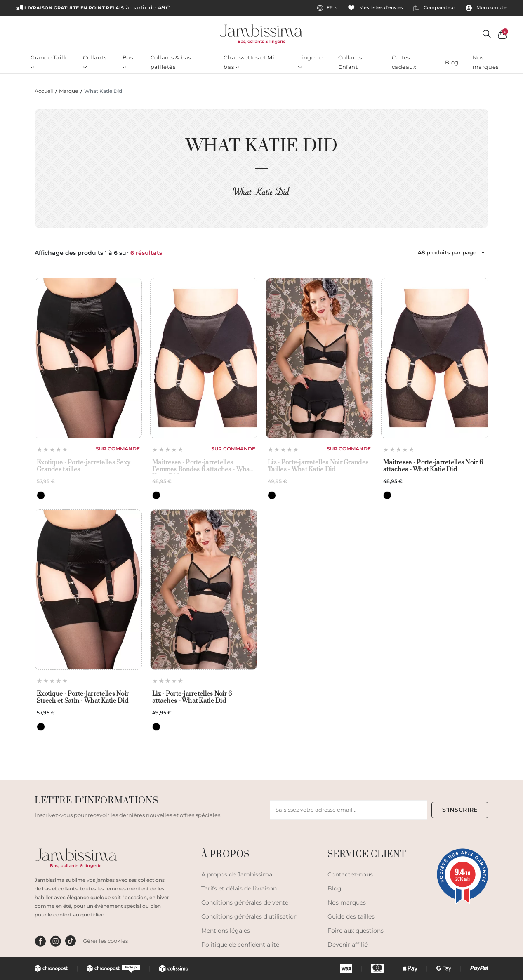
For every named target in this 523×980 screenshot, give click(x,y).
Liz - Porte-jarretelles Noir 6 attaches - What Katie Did (192, 698)
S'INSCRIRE (460, 810)
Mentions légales (226, 931)
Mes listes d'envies (376, 8)
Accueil (44, 91)
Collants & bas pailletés (171, 62)
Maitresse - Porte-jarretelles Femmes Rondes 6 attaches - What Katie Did (202, 466)
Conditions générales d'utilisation (249, 916)
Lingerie (310, 61)
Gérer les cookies (105, 941)
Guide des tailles (351, 916)
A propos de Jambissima (237, 874)
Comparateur (434, 8)
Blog (452, 62)
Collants (95, 61)
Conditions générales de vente (245, 902)
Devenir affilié (347, 945)
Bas (128, 61)
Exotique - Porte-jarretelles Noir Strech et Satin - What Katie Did (83, 698)
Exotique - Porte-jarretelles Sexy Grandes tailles (83, 466)
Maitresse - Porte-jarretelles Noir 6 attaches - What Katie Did (433, 466)
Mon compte (486, 8)
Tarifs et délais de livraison (239, 888)
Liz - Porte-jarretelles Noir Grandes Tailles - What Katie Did (318, 466)
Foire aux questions (356, 931)
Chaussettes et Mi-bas (250, 62)
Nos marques (486, 62)
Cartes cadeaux (404, 62)
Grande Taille (50, 61)
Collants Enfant (350, 62)
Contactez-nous (350, 874)
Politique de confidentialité (240, 945)
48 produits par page (447, 252)
